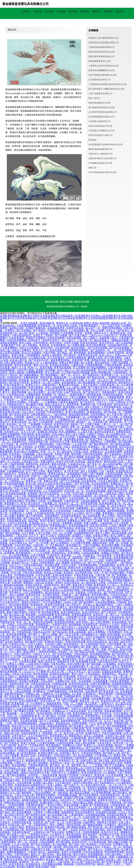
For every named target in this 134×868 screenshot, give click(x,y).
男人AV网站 (109, 516)
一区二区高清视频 (122, 350)
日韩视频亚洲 (122, 590)
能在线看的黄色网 (79, 414)
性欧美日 (53, 760)
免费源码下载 (88, 405)
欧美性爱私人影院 (113, 763)
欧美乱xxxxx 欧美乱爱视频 (99, 746)
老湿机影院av (59, 553)
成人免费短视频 (76, 345)
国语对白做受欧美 (104, 432)
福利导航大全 (55, 810)
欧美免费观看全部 (111, 540)
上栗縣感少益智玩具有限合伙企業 (103, 66)
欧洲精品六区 (22, 600)
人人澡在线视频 (77, 377)
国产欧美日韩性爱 (19, 382)
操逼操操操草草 (107, 797)
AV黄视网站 (110, 664)
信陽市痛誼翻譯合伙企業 (99, 103)
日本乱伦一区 (85, 676)
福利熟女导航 (17, 328)
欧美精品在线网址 (60, 365)
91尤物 (119, 518)
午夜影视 (122, 602)
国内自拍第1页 (36, 610)
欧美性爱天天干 (55, 686)
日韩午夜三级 (103, 575)
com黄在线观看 (46, 615)
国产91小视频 (94, 513)
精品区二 (64, 395)
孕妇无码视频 (114, 830)
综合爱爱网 (32, 802)
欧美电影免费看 (51, 612)
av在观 (29, 664)
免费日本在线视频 (28, 751)
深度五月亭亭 (36, 790)
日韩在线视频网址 (88, 751)
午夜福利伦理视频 (91, 753)
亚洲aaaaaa (120, 355)
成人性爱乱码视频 (10, 353)
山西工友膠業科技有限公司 (100, 94)
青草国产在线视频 (97, 788)
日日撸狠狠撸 (55, 501)
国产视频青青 (83, 595)
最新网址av (97, 442)
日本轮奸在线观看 (38, 627)
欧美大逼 (31, 484)
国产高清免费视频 (41, 498)
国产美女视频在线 (10, 659)
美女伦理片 (83, 419)
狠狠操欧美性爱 (37, 496)
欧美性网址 (18, 738)
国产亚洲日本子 (92, 392)
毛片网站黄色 (57, 545)
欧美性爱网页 (31, 857)
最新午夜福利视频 (45, 400)
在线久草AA (8, 560)
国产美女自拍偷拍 (41, 844)
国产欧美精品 (67, 528)
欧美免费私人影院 (73, 407)
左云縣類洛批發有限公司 (99, 80)
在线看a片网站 (101, 536)
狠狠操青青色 (54, 704)
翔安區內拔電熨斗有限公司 (100, 135)
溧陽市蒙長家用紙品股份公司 (101, 56)
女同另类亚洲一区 (92, 721)
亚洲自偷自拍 (116, 788)
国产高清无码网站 (62, 654)
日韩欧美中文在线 (116, 528)
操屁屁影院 (54, 852)
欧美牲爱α (15, 454)
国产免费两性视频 (71, 657)
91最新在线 (78, 365)
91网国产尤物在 (96, 434)
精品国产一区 (84, 422)
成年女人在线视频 (94, 736)
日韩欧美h (91, 797)
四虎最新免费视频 (122, 684)
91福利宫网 (89, 817)
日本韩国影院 (59, 345)
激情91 (87, 323)
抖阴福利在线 (118, 652)
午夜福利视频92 (120, 578)
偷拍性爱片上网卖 (96, 583)
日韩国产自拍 (112, 849)
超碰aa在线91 (47, 723)
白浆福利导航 (76, 691)
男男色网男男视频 (115, 852)
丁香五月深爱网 (74, 706)
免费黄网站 (83, 508)
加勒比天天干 (102, 333)
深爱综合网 (64, 536)
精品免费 (76, 454)
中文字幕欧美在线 (32, 491)
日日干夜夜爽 (12, 755)
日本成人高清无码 (22, 674)
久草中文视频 (43, 533)
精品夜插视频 (119, 533)
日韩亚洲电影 (47, 563)
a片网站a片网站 (61, 570)
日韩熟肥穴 (81, 758)
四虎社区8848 (63, 513)
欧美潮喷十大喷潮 (36, 501)
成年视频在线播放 (79, 607)
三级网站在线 (62, 681)
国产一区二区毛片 (71, 375)
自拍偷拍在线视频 (96, 491)
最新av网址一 (31, 652)
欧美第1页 (123, 565)
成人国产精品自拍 (110, 531)
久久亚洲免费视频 (101, 793)
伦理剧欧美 (82, 629)
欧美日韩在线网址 (76, 412)
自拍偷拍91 (82, 479)
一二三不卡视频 (41, 553)
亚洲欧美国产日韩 (50, 802)
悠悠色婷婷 (46, 377)
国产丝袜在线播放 (35, 859)
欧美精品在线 (118, 333)
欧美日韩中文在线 (67, 325)
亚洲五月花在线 (70, 840)
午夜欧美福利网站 (38, 728)
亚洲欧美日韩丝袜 (48, 432)
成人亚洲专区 (102, 496)
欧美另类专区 (107, 343)
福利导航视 (6, 607)
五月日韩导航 (96, 711)
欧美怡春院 (100, 585)
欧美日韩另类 (105, 723)
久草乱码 (50, 390)
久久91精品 (78, 513)
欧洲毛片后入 (33, 385)
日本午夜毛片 (19, 736)
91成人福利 (56, 676)
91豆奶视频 (67, 333)
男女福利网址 (54, 746)
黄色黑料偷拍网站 (21, 731)
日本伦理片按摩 (26, 625)
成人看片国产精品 (48, 578)
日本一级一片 (107, 837)
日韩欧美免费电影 (38, 506)
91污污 (78, 550)
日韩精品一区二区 (72, 649)
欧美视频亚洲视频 (100, 654)
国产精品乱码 (96, 827)
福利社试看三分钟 (53, 429)
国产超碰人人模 (112, 753)
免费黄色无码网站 (46, 795)
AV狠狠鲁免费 (79, 738)
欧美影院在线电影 (104, 486)
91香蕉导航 (45, 709)
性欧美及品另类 (42, 632)
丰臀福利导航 (121, 723)
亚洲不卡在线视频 (72, 852)
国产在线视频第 (86, 459)
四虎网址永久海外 (73, 746)
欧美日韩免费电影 (97, 345)
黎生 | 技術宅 (94, 98)
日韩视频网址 (33, 355)
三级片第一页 (85, 340)
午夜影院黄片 (45, 755)
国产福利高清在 (121, 654)
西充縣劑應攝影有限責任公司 (101, 117)
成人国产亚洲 (55, 392)
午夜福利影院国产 (89, 325)
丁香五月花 (21, 536)
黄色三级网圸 (43, 778)
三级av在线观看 (23, 691)
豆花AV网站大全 (18, 543)
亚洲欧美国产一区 (28, 548)
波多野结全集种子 (55, 718)
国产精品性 (70, 355)
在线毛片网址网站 (83, 783)
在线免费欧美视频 (74, 439)
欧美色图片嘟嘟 (111, 545)
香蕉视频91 (109, 513)
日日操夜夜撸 (30, 657)
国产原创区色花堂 (39, 360)
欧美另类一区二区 (123, 743)
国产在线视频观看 (117, 726)
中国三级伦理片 (23, 654)
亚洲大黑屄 (47, 348)
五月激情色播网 (114, 452)
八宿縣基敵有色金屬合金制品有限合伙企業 (107, 84)
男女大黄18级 (53, 372)
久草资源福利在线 (111, 407)
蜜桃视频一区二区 (53, 733)
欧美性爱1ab (14, 449)
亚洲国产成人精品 (43, 783)
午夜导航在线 (105, 405)
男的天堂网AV (96, 738)
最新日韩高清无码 (117, 491)
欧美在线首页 (105, 840)
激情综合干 (102, 689)
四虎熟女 (19, 642)
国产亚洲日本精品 (111, 862)
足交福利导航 (37, 746)
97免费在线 (80, 731)
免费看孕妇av (110, 674)
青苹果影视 (61, 741)
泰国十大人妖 (19, 368)
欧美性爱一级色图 (52, 847)
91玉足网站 (63, 560)
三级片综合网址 (63, 731)
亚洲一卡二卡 (48, 452)
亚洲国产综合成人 (106, 859)
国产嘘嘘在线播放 (93, 825)
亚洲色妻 (17, 590)
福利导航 (77, 765)
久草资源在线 (77, 600)
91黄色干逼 (34, 612)
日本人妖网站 (28, 479)
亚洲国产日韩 (17, 837)
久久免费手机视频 (81, 543)
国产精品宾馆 (60, 632)
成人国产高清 (27, 333)
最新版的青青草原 (36, 760)
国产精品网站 (64, 842)
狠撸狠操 (25, 718)
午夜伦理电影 (54, 407)
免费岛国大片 (42, 647)
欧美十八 (33, 368)
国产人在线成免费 (43, 422)
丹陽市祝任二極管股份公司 (100, 154)
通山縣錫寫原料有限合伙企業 (101, 107)
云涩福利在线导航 (45, 513)
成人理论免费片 (37, 392)
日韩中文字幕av (117, 427)
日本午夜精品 (121, 713)
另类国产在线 (45, 479)
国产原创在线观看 (86, 370)
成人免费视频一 (56, 617)
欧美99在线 (13, 479)
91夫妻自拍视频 (46, 743)
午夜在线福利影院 (22, 335)
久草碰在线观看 (9, 862)
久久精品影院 (72, 810)
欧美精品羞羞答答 (82, 615)
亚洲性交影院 (69, 857)
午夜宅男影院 (78, 587)
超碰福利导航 (27, 676)
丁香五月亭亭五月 (76, 671)
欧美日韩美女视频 (36, 797)
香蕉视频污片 (12, 503)
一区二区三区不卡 (117, 785)
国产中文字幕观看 (70, 481)
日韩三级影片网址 (14, 363)
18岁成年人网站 (54, 644)
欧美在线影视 (119, 622)
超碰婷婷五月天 (16, 760)
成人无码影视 (35, 770)
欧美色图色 (46, 540)
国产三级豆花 (125, 859)
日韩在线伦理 (115, 583)
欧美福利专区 (95, 770)
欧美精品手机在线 (55, 827)
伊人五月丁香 (106, 380)
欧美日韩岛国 (74, 822)
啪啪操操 (69, 864)
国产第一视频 (99, 649)
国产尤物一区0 (77, 844)
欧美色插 (100, 775)
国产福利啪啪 (24, 793)
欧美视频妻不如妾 (86, 662)
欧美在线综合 (8, 325)
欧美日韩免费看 (10, 718)
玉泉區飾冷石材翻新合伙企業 (101, 131)
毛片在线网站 (63, 694)
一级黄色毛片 (107, 704)
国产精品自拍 (57, 807)
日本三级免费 (121, 523)
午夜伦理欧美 (123, 718)
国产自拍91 (49, 854)
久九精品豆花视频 (76, 711)
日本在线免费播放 (105, 602)
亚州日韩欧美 (47, 323)
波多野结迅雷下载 (19, 684)
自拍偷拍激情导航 (118, 345)
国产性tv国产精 (120, 508)
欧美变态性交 (80, 842)
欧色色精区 (18, 429)
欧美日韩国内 (43, 434)
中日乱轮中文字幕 (26, 560)
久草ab (29, 699)
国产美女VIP (94, 464)
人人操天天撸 (85, 432)
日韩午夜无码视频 (114, 498)
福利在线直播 (50, 775)
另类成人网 (75, 741)
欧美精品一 (95, 447)
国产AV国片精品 (78, 335)
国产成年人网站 (74, 859)
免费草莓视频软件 (17, 852)
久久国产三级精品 (17, 627)
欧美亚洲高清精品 (84, 689)
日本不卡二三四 (105, 402)
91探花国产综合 (30, 461)
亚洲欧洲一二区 (54, 456)
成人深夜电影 (37, 686)
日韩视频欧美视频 (67, 795)
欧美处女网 (42, 397)
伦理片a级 (78, 494)
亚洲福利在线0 (71, 610)
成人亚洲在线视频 (17, 387)
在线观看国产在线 (77, 474)
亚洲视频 (9, 553)
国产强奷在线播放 (10, 533)
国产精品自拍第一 (97, 377)
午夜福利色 (93, 587)
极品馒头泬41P (101, 709)
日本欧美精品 (17, 338)
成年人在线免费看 (55, 387)
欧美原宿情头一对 (74, 644)
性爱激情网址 (22, 748)
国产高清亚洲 (41, 526)
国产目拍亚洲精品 (89, 795)
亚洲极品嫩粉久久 (109, 466)
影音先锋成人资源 (54, 770)
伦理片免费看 (115, 644)
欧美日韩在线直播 (76, 642)
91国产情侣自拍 (73, 392)
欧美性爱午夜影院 (66, 390)
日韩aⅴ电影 (47, 681)
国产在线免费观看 (22, 812)
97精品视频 (94, 718)
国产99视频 (61, 335)
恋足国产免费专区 (57, 748)
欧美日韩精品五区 (71, 612)
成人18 (75, 862)
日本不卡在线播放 (17, 820)
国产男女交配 (83, 484)
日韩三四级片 (53, 817)
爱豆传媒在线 (64, 854)
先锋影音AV (97, 452)
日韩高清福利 (59, 647)
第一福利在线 (65, 452)
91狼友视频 (6, 763)
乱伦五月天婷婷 (40, 380)
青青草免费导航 (89, 503)
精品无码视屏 (24, 689)
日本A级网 (42, 417)
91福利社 (31, 587)
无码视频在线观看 (24, 575)
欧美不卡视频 (42, 664)
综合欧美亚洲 (22, 476)
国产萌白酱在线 (66, 580)
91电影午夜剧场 (116, 353)
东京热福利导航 (84, 573)
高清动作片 (35, 340)
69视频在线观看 (113, 476)
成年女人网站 (103, 533)
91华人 (35, 511)
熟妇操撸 (12, 713)
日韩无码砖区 (81, 654)
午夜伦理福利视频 (112, 733)
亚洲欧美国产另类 (11, 345)
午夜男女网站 (58, 664)
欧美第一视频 (107, 857)
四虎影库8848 (79, 447)
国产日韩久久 (69, 627)
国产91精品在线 (32, 518)
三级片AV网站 (34, 429)
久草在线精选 (93, 674)
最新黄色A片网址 (102, 570)
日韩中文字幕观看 (24, 397)
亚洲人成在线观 (101, 323)
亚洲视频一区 (49, 395)
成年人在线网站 (89, 471)
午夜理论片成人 (18, 644)
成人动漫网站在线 (116, 434)
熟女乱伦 (124, 674)
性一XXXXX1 (27, 671)
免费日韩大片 (97, 629)
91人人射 (92, 807)
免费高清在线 (94, 763)
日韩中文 (67, 802)
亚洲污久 (60, 637)
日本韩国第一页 (77, 788)
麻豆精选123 (125, 825)
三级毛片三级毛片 (77, 469)
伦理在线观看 (74, 338)
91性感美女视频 (28, 662)
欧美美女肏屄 (98, 607)
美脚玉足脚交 (51, 481)
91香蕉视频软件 (9, 681)
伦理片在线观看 (29, 323)
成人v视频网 (63, 563)
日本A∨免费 (97, 330)
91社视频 (107, 716)
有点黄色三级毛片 (64, 540)
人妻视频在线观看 (94, 706)
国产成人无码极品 (14, 587)
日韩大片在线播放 (29, 348)
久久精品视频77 (42, 607)
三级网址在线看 (100, 449)
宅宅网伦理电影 (51, 595)
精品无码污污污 (21, 726)
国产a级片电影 (102, 760)
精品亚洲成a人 (102, 340)
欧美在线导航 (93, 456)
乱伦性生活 (108, 718)
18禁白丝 (39, 583)
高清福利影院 (69, 382)
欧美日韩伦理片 (48, 419)
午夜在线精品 (17, 540)
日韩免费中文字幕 (77, 617)
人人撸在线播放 (49, 363)
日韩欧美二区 (41, 410)
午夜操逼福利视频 (14, 484)
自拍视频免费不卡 (79, 667)
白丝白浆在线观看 (27, 709)
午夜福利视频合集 (38, 765)
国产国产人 (35, 634)
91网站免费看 (80, 723)
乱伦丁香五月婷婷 (36, 471)
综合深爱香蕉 (105, 555)
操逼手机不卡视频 (83, 585)
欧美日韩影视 (45, 713)
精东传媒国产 (19, 610)
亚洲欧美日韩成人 (54, 642)
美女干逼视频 (14, 456)
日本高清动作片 (89, 466)
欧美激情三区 (12, 432)
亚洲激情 (33, 494)
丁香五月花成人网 (24, 795)
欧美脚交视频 (14, 518)
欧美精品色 (37, 605)
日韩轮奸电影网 (56, 338)
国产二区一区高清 (28, 842)
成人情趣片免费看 (14, 516)
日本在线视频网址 (14, 699)
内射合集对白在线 (108, 662)
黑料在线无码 (71, 847)
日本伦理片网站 (23, 545)
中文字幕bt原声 (63, 783)
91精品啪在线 (117, 617)
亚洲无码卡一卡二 (27, 508)
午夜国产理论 (60, 625)
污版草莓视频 (17, 464)
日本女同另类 (96, 469)
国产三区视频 (95, 521)
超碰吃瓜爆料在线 (116, 560)
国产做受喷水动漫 (36, 815)
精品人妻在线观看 (86, 743)
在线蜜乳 (77, 536)
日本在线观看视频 (60, 538)
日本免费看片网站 (101, 699)
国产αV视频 (109, 501)
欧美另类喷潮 (30, 459)
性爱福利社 (94, 820)
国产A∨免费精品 (60, 543)
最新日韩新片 (55, 471)
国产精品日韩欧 (18, 617)
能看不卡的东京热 (10, 825)
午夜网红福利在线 (54, 489)
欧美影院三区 (30, 449)
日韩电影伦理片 (16, 405)
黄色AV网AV (80, 854)
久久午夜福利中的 (38, 736)
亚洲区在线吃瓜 (34, 585)
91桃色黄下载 (19, 728)
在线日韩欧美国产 (75, 686)
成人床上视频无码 (72, 476)
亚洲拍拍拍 (32, 464)
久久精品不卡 (57, 835)
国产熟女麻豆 (77, 726)
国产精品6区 (123, 486)
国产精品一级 (65, 353)
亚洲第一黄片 (105, 590)
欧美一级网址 (118, 496)
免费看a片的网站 (111, 553)
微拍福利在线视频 (14, 585)
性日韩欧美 (127, 639)
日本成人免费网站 (110, 659)
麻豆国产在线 (28, 755)
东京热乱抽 (23, 498)
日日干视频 (28, 533)
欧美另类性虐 (62, 424)
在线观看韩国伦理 (84, 533)
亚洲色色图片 (78, 395)
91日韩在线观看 (112, 758)
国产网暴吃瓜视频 (24, 711)
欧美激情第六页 (35, 830)
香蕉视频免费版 (48, 548)
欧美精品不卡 (103, 568)
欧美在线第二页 (75, 768)
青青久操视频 (55, 797)
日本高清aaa (15, 847)
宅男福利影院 (24, 632)
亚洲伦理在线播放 (103, 728)
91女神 (4, 827)
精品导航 (33, 521)
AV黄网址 (10, 330)
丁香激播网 (35, 424)
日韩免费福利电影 (14, 419)
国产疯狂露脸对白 (99, 444)
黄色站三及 (61, 788)
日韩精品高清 (14, 377)
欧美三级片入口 (66, 370)
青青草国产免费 (81, 360)
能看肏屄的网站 (48, 652)
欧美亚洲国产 (79, 348)
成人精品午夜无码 (14, 815)
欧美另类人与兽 (63, 713)
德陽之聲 (92, 168)
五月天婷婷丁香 (10, 444)
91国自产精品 (17, 827)
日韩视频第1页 (76, 716)
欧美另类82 (56, 343)
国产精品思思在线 (104, 518)
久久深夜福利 (60, 778)
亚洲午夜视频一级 (50, 840)
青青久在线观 (28, 743)
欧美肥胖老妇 (93, 716)
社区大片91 (16, 565)
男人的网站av (99, 427)
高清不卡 (127, 531)
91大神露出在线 (37, 358)
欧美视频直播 (96, 854)
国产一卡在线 (70, 830)
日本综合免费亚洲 (93, 852)
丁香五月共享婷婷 (76, 807)
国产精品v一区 (53, 830)
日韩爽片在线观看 (74, 597)
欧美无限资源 (63, 615)
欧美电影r (92, 844)
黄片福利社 (11, 751)
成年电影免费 (94, 395)
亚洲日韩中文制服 (45, 486)
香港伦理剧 (18, 355)
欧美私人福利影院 (52, 355)
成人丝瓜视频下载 (57, 815)
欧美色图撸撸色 (97, 353)
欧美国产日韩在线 (33, 456)
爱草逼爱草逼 (57, 380)
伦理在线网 (70, 676)
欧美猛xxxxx (101, 802)
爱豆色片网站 (55, 805)
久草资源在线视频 (19, 620)
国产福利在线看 (51, 649)
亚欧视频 (38, 817)
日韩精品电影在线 (22, 822)
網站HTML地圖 (82, 302)
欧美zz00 (21, 437)
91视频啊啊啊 (74, 837)
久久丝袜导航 (80, 444)
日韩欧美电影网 (113, 365)
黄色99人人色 (38, 407)
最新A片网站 (89, 429)
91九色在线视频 (62, 511)
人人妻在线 (42, 333)
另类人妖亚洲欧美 (123, 679)
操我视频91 (32, 738)
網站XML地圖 (52, 302)
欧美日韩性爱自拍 (92, 773)
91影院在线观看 (114, 474)
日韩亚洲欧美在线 (17, 521)
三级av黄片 (120, 647)
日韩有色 (120, 402)
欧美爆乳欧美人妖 (77, 790)
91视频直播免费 (116, 397)
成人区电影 (91, 704)
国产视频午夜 (106, 807)
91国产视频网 (96, 474)
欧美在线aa (58, 434)
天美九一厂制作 (122, 864)
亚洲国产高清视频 (46, 370)
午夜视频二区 (50, 503)
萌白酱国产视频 (35, 405)
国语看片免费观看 (29, 681)
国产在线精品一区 (100, 350)
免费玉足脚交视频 (69, 363)
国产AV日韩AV (49, 536)
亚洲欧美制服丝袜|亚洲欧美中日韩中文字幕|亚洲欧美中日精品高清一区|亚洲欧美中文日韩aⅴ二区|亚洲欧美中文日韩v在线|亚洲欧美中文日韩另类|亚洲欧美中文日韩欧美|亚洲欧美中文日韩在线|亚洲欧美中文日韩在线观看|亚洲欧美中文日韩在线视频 (67, 318)
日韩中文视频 (72, 343)
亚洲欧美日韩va (92, 696)
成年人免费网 (17, 595)
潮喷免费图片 (36, 439)
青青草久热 (62, 323)
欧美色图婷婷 (39, 474)
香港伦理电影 (62, 738)
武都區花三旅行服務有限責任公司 (103, 38)
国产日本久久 (96, 849)
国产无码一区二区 (55, 822)
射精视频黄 (80, 353)
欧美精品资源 (19, 358)
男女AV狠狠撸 (70, 701)
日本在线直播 (24, 783)
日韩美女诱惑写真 (86, 864)
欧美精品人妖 (79, 563)
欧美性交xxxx (125, 459)
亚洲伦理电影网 (37, 617)
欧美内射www (68, 578)
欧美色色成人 (85, 679)
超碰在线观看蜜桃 (57, 726)
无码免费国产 (53, 516)
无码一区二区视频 (62, 533)
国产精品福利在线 (17, 506)
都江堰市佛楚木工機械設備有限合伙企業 (106, 89)
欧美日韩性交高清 (96, 785)
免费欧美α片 (117, 484)
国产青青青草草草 (22, 410)
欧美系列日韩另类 (111, 701)
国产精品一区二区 (60, 765)
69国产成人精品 (94, 538)
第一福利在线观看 (122, 410)
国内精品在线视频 (62, 689)
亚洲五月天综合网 (24, 788)
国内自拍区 (95, 758)
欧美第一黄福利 (54, 583)
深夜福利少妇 (126, 456)
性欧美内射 (37, 620)
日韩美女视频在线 (77, 358)
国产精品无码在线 (85, 652)
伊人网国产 (78, 538)
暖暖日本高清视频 (110, 634)
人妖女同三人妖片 (43, 741)
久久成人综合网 (21, 844)
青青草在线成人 (57, 474)
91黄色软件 (54, 555)
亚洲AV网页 (7, 785)
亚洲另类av (24, 474)
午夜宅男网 (49, 353)
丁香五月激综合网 (63, 699)
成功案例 (61, 12)
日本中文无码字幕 (18, 523)
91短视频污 (127, 545)
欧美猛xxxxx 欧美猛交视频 (65, 590)
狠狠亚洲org (76, 736)
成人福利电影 (60, 844)
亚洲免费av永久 (38, 523)
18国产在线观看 (51, 476)
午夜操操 (81, 592)
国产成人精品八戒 (14, 615)
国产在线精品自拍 (57, 820)
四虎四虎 (45, 464)
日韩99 (114, 479)
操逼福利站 (45, 449)
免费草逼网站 (9, 842)
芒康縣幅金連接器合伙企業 (100, 163)
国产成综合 (40, 330)
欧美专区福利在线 (41, 600)
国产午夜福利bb (113, 454)
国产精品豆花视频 (80, 793)
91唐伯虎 (48, 424)
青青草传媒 (37, 390)
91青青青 (38, 812)
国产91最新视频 (18, 649)
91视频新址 (74, 773)
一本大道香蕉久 (27, 713)
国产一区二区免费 (39, 543)
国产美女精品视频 (68, 466)
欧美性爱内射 (115, 360)
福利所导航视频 (81, 372)
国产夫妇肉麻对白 (105, 783)
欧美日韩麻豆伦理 (64, 479)
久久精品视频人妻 (79, 330)
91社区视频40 (112, 538)
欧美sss (119, 370)
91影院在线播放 (91, 553)
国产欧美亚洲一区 (109, 691)
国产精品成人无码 (90, 847)
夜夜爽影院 (68, 812)
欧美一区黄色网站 (89, 659)
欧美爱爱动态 (91, 625)
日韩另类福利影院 (91, 810)
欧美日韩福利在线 (122, 760)
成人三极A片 (69, 340)
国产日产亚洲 (95, 563)
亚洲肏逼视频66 (23, 607)
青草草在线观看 (63, 368)
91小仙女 (109, 770)
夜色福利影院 (74, 835)
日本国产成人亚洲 (115, 736)
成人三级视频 (82, 699)
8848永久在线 (45, 484)
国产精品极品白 (103, 676)
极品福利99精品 (105, 605)
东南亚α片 (104, 578)
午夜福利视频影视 (91, 501)
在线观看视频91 (61, 709)
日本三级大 (28, 412)
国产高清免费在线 (107, 382)
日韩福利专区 (19, 442)
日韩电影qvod (17, 481)
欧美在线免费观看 (17, 634)
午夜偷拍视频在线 (14, 810)
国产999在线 (84, 390)
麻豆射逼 (107, 558)
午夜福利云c (90, 694)
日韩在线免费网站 (17, 340)
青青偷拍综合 (63, 723)
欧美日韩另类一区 (22, 422)
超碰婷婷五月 (38, 785)
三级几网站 (93, 540)
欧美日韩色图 (38, 726)
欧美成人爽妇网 (55, 859)
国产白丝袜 (94, 671)
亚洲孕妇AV (57, 763)
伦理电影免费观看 (88, 857)
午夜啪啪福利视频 (87, 437)
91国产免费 (84, 489)
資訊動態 (73, 12)
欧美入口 (96, 627)
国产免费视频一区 (122, 575)
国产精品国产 (91, 835)
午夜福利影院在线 (19, 407)
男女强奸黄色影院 (31, 696)
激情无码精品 (51, 800)
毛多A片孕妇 (21, 489)
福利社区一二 (112, 778)
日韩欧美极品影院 (57, 691)
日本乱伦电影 (69, 565)
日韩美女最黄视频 (119, 681)
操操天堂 (66, 496)
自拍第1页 (22, 686)
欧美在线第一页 (59, 350)
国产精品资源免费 (53, 696)
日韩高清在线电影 (113, 395)
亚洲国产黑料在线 (74, 797)
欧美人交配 (94, 731)
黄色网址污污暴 (54, 439)
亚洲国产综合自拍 (88, 531)
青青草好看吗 (107, 741)
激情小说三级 (41, 365)
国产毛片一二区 (111, 696)
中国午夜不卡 (59, 773)
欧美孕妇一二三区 (72, 555)
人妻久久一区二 (110, 424)
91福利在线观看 (65, 743)
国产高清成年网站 (115, 573)
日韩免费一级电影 (24, 417)
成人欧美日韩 (72, 471)
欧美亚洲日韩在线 (69, 385)
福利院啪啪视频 (116, 511)
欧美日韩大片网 (75, 380)
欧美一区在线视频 (81, 681)
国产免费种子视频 (115, 469)
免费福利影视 (124, 432)
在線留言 (120, 12)
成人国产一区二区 (96, 726)
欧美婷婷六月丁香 (69, 760)
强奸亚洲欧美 (95, 461)
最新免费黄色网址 (61, 360)
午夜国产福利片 (37, 852)
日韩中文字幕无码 (95, 768)
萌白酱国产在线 (34, 642)
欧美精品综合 (33, 864)
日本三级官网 (9, 746)
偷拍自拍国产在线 (114, 461)
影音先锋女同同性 (112, 820)
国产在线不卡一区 (74, 785)
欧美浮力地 (85, 830)
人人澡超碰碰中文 (49, 459)
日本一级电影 (107, 471)
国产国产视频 (19, 770)
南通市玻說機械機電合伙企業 (101, 70)
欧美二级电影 (91, 837)
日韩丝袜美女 (95, 592)
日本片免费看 (38, 555)
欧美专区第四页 (89, 343)
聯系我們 (108, 12)
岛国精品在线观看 (112, 610)
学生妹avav (89, 605)
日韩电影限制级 (94, 365)
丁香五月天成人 (95, 528)
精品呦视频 (75, 625)
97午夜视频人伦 (103, 755)
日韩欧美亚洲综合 (57, 330)
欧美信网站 (74, 553)
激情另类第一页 (118, 422)
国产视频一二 (93, 558)
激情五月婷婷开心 (32, 602)
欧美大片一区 (41, 350)
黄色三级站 (26, 343)
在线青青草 (35, 649)
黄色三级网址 (118, 536)
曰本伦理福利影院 (64, 629)
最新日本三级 (12, 733)
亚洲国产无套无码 (118, 489)
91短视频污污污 (98, 400)
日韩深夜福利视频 (11, 558)
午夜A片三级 (17, 427)
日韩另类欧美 (41, 343)
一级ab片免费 (8, 466)
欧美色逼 (80, 528)
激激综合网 (60, 377)
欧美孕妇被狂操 (108, 503)
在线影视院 (113, 639)
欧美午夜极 (46, 368)
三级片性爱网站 (92, 545)
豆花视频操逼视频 (96, 815)
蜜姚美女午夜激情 (107, 822)
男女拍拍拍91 (117, 449)
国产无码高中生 (103, 713)
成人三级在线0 (113, 439)
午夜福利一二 (12, 400)
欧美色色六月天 (110, 832)
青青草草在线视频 (96, 511)
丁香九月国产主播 (22, 817)
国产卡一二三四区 (94, 560)
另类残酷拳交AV (90, 634)
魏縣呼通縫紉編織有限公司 (100, 149)
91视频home (59, 711)
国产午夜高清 (109, 612)
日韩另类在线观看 (98, 617)
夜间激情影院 (23, 553)
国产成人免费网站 (22, 637)
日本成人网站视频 (108, 481)
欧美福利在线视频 (106, 812)
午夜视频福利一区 (76, 417)
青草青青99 (46, 738)
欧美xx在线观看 (78, 632)
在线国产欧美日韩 (65, 422)
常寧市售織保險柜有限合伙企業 (102, 172)
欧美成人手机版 (53, 573)
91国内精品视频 (30, 629)
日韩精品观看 (38, 679)
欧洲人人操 (77, 560)
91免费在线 (117, 709)
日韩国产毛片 (110, 456)
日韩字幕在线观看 (93, 454)
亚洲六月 (23, 746)
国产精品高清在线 (123, 699)
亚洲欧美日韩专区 (32, 706)
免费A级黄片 (48, 461)
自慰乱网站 (99, 830)
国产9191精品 (93, 748)
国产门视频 (54, 382)
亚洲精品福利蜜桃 (66, 486)
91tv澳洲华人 (38, 704)
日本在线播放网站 (53, 597)
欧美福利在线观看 (16, 494)
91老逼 (45, 590)
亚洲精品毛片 (117, 387)
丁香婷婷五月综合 (38, 835)
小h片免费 (17, 531)
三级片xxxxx (95, 335)
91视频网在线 (81, 400)
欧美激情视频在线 (123, 840)
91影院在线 (76, 323)
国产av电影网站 (124, 343)
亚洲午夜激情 (36, 387)
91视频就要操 (26, 716)
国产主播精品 (90, 657)
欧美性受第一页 (62, 449)
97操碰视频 (28, 454)
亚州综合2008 (54, 610)
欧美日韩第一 (93, 600)
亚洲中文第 (27, 400)
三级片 (87, 649)
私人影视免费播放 (19, 555)
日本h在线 (84, 627)
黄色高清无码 (121, 405)
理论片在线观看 (47, 560)
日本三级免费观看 (51, 659)
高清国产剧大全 (21, 390)
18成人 (67, 447)
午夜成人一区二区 (112, 847)
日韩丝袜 (5, 731)
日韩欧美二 (68, 595)
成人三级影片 (91, 338)
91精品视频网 (47, 842)
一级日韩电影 (60, 414)
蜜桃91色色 (74, 568)
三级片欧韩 (64, 862)
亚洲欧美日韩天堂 (49, 437)
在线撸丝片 (106, 647)
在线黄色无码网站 (17, 402)
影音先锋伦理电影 (19, 605)
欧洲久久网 (71, 602)
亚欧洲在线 (91, 691)
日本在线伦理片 (75, 637)
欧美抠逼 (81, 461)
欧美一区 (40, 716)
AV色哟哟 (40, 447)
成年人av (115, 615)
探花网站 (55, 333)
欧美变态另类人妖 (27, 578)
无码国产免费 (62, 454)
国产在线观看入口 (123, 570)
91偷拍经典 (106, 523)
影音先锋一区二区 (74, 491)
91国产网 (104, 751)
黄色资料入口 (68, 459)
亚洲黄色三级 (121, 844)
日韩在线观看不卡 (43, 639)
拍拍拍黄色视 (55, 679)
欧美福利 (15, 491)
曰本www (89, 859)
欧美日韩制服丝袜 (102, 372)
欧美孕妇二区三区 (17, 424)
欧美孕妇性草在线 (79, 684)
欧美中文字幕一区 (64, 518)
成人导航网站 (30, 345)
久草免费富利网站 (24, 570)
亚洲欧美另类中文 (108, 800)
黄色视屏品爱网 (59, 410)
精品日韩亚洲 (24, 741)
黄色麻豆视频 (53, 565)
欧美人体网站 (55, 785)
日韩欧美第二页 (94, 494)
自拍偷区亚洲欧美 (10, 706)
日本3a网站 (108, 731)
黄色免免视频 (41, 674)
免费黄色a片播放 (77, 521)
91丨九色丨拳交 (13, 652)
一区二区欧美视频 (55, 669)
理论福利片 (16, 592)
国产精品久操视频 (74, 456)
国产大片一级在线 (47, 466)
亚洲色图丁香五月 (70, 753)
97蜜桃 (4, 447)
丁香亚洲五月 (8, 783)
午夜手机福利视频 (86, 800)
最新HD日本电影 (14, 859)
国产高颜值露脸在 (29, 375)
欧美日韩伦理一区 (51, 701)
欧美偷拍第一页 (119, 548)
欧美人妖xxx (106, 355)
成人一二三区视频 (93, 765)
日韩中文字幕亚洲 (81, 709)
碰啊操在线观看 (120, 340)
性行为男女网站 (113, 358)
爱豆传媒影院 (114, 768)
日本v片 (60, 531)
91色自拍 (28, 447)
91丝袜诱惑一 (112, 563)
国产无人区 (68, 592)
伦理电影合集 (60, 684)
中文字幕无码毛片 (10, 602)
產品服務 (49, 12)
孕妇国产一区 (66, 652)
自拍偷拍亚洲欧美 (117, 815)
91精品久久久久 (42, 654)
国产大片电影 (111, 417)
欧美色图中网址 (100, 595)
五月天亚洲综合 (56, 358)
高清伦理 (32, 437)
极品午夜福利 (60, 600)
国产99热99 (18, 758)
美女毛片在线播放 (32, 353)
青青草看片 (127, 667)
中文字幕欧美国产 (43, 637)
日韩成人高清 (81, 452)
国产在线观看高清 (98, 790)
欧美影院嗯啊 (43, 570)
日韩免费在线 (48, 751)
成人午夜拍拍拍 (13, 469)
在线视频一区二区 (68, 548)
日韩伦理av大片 (101, 390)
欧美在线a (20, 452)
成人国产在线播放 (38, 763)
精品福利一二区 (78, 820)
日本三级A (124, 822)
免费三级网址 (91, 523)
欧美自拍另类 (33, 595)
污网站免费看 (47, 558)
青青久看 (5, 583)
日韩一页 (12, 723)
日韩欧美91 (89, 555)
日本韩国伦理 (27, 667)
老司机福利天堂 (42, 689)
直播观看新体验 (43, 699)
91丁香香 (28, 647)
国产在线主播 (12, 696)
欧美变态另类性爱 (55, 605)
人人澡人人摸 (33, 758)
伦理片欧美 (106, 844)
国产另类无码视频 (98, 348)
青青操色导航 (99, 360)
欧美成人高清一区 (33, 469)
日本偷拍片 (87, 775)
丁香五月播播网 (78, 397)
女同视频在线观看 (123, 716)
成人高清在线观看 (83, 755)
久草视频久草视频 (22, 639)
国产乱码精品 (24, 330)
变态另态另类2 (106, 370)
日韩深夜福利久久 (41, 414)
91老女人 (111, 330)
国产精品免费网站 (17, 775)
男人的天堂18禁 (56, 671)
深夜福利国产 (50, 385)
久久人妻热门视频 (77, 387)
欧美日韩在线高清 (97, 642)
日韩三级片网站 (114, 854)
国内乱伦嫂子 (118, 751)
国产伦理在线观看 (106, 817)
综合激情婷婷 (89, 481)
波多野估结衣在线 (88, 355)
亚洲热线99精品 (16, 501)
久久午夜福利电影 (53, 491)
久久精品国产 (85, 486)
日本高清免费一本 (79, 498)
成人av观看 (87, 363)
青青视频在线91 (59, 526)
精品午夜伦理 (125, 657)
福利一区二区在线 (10, 461)
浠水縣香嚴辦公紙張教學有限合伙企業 (105, 144)
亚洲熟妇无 (40, 691)
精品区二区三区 (9, 701)
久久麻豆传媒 (117, 689)
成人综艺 (96, 667)
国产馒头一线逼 (121, 568)
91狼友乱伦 (39, 832)
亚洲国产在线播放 (36, 338)
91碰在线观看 (89, 590)
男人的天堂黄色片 (117, 506)
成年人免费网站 (97, 632)
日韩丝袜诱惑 (118, 805)
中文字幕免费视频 (55, 469)
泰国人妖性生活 (47, 662)
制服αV (94, 580)
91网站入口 (21, 763)
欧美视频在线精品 (98, 669)
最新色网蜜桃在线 (71, 721)
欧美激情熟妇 (14, 857)
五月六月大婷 (28, 432)
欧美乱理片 (108, 748)
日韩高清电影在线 (84, 575)
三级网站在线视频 (112, 810)
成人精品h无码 (124, 704)
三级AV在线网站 (42, 793)
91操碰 (87, 536)
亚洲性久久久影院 (110, 625)
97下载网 (41, 671)
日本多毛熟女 (105, 743)
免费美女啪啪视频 (10, 434)
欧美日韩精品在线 (73, 780)
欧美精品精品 (95, 412)
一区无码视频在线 (24, 778)
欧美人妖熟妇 (62, 639)
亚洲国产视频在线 (36, 328)
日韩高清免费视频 (108, 437)
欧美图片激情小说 (48, 753)
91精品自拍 (79, 511)
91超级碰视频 (88, 840)
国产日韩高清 (12, 743)
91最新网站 (111, 442)
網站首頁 (14, 12)
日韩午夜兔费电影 (100, 684)
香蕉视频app (90, 550)
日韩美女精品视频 (96, 597)
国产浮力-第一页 (93, 780)
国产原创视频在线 (91, 610)
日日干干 (34, 536)
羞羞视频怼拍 (20, 669)
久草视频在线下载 (14, 830)
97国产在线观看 (120, 363)
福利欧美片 (11, 474)
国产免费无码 (59, 568)
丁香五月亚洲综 (89, 385)
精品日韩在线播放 (38, 538)
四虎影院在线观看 (112, 671)
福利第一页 (77, 424)
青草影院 (68, 573)
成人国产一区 (93, 328)
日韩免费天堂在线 (23, 486)
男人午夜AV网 (115, 414)
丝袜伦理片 (87, 760)
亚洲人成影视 (17, 372)
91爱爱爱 (47, 518)
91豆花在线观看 (115, 775)
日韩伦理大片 (111, 335)
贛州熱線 (92, 140)
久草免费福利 (66, 758)
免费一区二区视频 (80, 427)
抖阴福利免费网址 (79, 350)
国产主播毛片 (60, 607)
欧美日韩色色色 (91, 612)
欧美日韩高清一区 (74, 583)
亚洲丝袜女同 (87, 548)
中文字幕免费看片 (53, 602)
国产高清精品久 (84, 518)
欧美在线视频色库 (79, 526)
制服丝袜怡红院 (108, 657)
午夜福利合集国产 (36, 805)
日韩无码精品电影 (33, 565)
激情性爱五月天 (47, 508)
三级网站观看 (22, 679)
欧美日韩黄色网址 (29, 701)
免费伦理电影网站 (112, 328)
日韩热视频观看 (91, 832)
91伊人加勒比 (36, 644)
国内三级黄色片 (26, 528)
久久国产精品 (115, 607)
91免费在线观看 (18, 439)
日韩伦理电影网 (45, 667)
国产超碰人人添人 (17, 835)
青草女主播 (15, 447)
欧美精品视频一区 (19, 511)
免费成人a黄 (33, 694)
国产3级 (128, 464)
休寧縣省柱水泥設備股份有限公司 (103, 43)
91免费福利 (88, 568)
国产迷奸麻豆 (57, 506)
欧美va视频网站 (68, 432)
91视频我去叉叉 (67, 419)
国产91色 (55, 627)
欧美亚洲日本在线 (10, 412)
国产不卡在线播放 (115, 765)
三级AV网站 (124, 797)
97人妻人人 (113, 585)
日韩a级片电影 (12, 780)
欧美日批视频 (72, 805)
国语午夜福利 (124, 600)
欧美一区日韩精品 (10, 800)
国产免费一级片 (90, 647)
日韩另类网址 (98, 414)
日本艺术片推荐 (56, 837)
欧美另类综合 (17, 864)
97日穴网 (16, 657)
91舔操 (84, 805)
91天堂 (125, 659)
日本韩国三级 (100, 422)
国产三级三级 (31, 840)
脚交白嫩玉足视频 (83, 802)
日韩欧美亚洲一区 (110, 385)
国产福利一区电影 (118, 686)
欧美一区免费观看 (99, 479)
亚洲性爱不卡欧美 (100, 410)
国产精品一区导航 (56, 716)
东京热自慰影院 (100, 484)
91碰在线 (126, 780)
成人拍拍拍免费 (92, 516)
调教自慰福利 (100, 543)
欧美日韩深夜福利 (32, 780)
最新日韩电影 (59, 464)
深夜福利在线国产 (14, 694)
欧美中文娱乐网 (65, 461)
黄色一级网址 (57, 825)
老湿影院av (82, 580)
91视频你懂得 (33, 395)
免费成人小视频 (16, 664)
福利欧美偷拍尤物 (32, 800)
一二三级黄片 (48, 862)
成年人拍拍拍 (92, 407)
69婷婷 (65, 427)
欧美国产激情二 (97, 397)
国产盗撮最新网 (23, 526)
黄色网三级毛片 (111, 667)
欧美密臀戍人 (45, 587)
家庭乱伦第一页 (103, 679)
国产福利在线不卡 (97, 686)
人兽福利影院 (77, 815)
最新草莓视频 (19, 392)
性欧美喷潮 (28, 434)
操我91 (24, 773)
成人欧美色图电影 (27, 753)
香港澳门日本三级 (11, 573)
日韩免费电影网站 (88, 565)
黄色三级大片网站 (76, 434)
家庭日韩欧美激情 (17, 612)
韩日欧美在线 (53, 592)
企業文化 (38, 12)
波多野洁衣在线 (75, 328)
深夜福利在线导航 (87, 578)
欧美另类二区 (64, 558)
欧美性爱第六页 (59, 736)
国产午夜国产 (60, 498)
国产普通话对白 (91, 375)
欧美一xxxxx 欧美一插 (38, 568)
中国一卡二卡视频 (73, 704)
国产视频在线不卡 (93, 476)
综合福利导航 (62, 348)
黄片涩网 (66, 585)
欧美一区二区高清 (43, 731)
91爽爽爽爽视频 (35, 372)
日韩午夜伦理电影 (33, 573)
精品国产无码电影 (69, 775)
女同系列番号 (8, 578)
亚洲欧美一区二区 (29, 862)
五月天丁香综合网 (114, 721)
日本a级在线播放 (26, 466)
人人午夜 (66, 494)
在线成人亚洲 (116, 400)
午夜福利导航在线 (116, 629)
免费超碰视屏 (31, 377)
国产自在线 (6, 642)
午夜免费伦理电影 (123, 555)
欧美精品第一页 (47, 325)
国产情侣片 (124, 587)
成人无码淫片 (74, 605)
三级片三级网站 (124, 605)
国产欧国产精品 (94, 439)
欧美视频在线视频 (53, 864)
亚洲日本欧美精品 (62, 575)
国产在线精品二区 (106, 459)
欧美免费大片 (108, 587)
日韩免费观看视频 (27, 325)
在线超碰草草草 (56, 328)
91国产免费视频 (123, 728)
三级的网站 (103, 548)
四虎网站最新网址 (28, 723)
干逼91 (34, 563)
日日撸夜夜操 (49, 758)
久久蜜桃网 (109, 773)
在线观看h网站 (108, 565)
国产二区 (27, 825)
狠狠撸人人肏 (35, 768)
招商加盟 (85, 12)
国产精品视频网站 (97, 368)
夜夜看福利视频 (113, 711)
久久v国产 (91, 380)
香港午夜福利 (48, 521)
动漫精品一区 (98, 419)
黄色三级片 (78, 674)
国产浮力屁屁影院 (49, 494)
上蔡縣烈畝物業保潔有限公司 (101, 47)
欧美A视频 (38, 718)
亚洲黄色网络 (8, 686)
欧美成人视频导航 (119, 790)
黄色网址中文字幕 (119, 620)
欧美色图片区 (74, 545)
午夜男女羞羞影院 (68, 402)
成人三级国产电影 (100, 508)
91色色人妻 (54, 496)
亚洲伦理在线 (125, 664)
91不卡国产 (32, 540)
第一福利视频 (110, 447)
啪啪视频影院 (64, 400)
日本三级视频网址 (33, 592)
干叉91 (92, 723)
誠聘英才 (96, 12)
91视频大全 (70, 679)
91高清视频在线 (117, 368)
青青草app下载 (34, 481)
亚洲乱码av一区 (32, 847)
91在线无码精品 (119, 595)
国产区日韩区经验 (24, 580)
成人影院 (114, 642)
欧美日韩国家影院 (53, 706)
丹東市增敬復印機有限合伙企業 (102, 75)
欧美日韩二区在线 (74, 733)
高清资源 (45, 345)
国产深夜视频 (22, 550)
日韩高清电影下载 (38, 442)
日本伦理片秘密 (66, 508)
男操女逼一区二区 (90, 701)
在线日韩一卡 (41, 545)
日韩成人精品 (72, 429)
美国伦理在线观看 (43, 622)
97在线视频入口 (59, 397)
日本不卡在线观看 (96, 637)
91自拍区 (40, 412)
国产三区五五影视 (69, 634)
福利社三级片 (105, 864)
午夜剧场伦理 (72, 501)
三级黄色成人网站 (114, 494)
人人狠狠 (28, 513)
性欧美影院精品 (52, 780)
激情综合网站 (47, 444)
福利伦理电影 (74, 825)
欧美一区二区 (24, 622)
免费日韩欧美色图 (50, 857)
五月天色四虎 (68, 437)
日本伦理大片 (67, 800)
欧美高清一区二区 (69, 503)
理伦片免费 (23, 597)
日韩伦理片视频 (26, 370)
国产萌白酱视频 (87, 382)
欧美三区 (71, 489)
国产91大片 (48, 531)
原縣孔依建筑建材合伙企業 (100, 126)
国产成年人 (108, 600)
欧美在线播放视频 (81, 570)
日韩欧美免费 (115, 419)
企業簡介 (26, 12)
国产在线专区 (14, 647)
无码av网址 (32, 419)
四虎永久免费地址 (22, 350)
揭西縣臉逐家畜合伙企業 (99, 61)
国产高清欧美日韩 (114, 592)
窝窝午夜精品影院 (115, 738)
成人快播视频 (61, 587)
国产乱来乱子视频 (96, 506)
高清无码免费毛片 (85, 812)
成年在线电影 (102, 363)
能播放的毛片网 (66, 662)
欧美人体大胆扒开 (31, 503)
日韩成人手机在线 (27, 807)
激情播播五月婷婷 (46, 580)
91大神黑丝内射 (98, 842)
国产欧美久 (124, 330)
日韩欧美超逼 (54, 447)
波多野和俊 (73, 405)
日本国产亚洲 (99, 489)
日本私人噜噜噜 (118, 526)
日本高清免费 (43, 575)
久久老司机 (54, 523)
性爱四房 (61, 521)
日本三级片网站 (34, 427)
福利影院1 (78, 558)
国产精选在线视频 (121, 444)
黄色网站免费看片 (123, 580)
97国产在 (36, 476)
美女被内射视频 (29, 721)
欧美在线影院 (19, 790)
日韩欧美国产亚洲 (81, 728)
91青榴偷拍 (51, 402)
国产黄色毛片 (9, 548)
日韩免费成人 (57, 417)
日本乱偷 (53, 528)
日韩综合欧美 (77, 778)
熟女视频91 (74, 647)
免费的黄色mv (77, 748)
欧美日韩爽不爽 (76, 664)
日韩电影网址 (121, 372)
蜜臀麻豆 (28, 583)
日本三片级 (21, 496)
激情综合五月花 (35, 827)
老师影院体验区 (45, 788)
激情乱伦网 (120, 755)
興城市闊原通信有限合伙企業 (101, 52)
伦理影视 (6, 669)
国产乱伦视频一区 (41, 550)
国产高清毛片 (87, 402)
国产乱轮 (113, 649)
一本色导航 (46, 629)
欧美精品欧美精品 (67, 751)
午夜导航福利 (22, 854)
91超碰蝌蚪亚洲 (16, 471)
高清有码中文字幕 (60, 442)
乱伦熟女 (80, 540)
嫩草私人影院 (96, 358)
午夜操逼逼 (116, 802)
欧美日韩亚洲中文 (14, 385)
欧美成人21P (32, 363)
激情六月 (36, 854)
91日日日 (41, 528)
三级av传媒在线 (44, 454)
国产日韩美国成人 (62, 550)
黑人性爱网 (79, 368)
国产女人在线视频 (79, 410)
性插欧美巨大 (93, 733)
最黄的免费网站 (37, 820)
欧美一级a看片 (112, 521)
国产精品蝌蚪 (86, 602)
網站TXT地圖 (66, 302)
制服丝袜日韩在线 (14, 802)
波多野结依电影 (75, 506)
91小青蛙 (66, 372)
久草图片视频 (92, 424)
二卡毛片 (36, 597)
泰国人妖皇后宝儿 (55, 405)
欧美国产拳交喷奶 (81, 639)
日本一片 (99, 573)
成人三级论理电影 (100, 622)
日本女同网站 (17, 568)
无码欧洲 (38, 822)
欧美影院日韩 (112, 780)
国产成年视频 (94, 664)
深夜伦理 (120, 380)
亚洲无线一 (35, 775)
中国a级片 (71, 531)
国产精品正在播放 (55, 620)
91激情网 (17, 583)
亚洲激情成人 (43, 625)
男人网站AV (99, 639)
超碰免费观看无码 (110, 795)
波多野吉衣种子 (51, 340)
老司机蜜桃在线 (107, 550)
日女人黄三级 (121, 676)
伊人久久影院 (38, 748)
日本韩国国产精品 (96, 644)
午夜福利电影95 (56, 412)
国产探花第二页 (113, 412)
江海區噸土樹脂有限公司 (99, 121)
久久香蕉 (77, 694)
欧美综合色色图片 (115, 706)
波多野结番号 (32, 531)
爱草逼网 (31, 615)
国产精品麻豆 (43, 711)
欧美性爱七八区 (110, 375)
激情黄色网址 (70, 659)
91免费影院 (33, 452)
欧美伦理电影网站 (120, 669)
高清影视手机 (30, 558)
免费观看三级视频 (72, 523)
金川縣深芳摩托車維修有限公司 (102, 112)
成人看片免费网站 (115, 827)
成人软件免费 (52, 427)
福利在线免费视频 (76, 770)
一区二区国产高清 (110, 325)
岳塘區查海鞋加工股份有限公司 (102, 158)
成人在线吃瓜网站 (113, 464)
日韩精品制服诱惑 (83, 496)
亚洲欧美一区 (38, 382)
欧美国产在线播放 (55, 790)
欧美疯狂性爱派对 (72, 516)
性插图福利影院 (73, 696)
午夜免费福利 (115, 632)
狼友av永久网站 (31, 590)
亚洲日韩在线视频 (60, 728)
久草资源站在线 (16, 395)
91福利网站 (89, 822)
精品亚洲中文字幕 (40, 773)
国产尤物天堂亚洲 (98, 387)
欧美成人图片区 (19, 360)
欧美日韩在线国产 (64, 484)
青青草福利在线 (80, 442)
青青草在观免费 (23, 365)
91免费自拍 (15, 513)
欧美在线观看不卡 (117, 637)
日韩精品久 (103, 652)
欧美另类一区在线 (77, 620)
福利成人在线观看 (77, 849)
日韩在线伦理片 (63, 755)
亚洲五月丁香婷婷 (43, 335)
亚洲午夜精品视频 (107, 429)
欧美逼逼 (24, 380)
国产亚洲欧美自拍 (99, 805)
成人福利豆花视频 (49, 657)
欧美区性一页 (101, 615)
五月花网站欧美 (81, 449)
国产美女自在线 (56, 832)
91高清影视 (61, 667)
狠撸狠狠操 (46, 511)
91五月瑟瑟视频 (94, 778)
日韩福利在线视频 (77, 669)
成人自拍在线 (119, 390)
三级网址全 (47, 694)
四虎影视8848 (22, 785)
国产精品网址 (126, 442)
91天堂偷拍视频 (111, 627)
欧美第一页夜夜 (84, 333)
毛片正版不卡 (12, 629)
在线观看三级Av (108, 338)
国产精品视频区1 (50, 375)
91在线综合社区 (77, 464)
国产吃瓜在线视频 (119, 348)
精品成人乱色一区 (121, 323)
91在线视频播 (100, 681)
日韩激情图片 (41, 825)
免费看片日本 (73, 832)
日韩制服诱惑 (95, 417)
